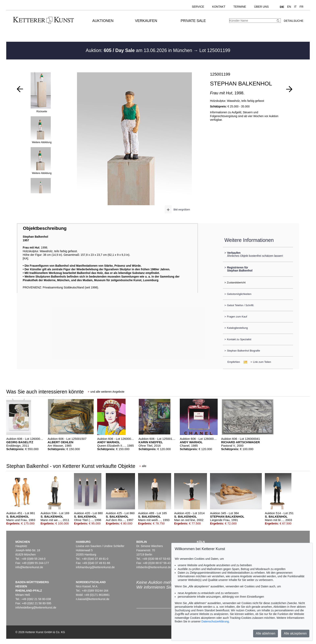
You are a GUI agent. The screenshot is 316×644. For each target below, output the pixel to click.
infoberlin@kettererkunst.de (154, 567)
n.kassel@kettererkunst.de (93, 599)
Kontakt (219, 7)
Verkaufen (146, 21)
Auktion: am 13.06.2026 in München (140, 50)
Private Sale (193, 21)
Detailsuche (294, 21)
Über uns (261, 7)
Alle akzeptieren (295, 633)
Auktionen (103, 21)
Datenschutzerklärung (215, 621)
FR (302, 7)
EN (289, 7)
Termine (240, 7)
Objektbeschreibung (45, 228)
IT (295, 7)
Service (198, 7)
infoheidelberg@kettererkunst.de (36, 608)
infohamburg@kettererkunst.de (95, 567)
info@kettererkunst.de (29, 567)
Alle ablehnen (266, 633)
